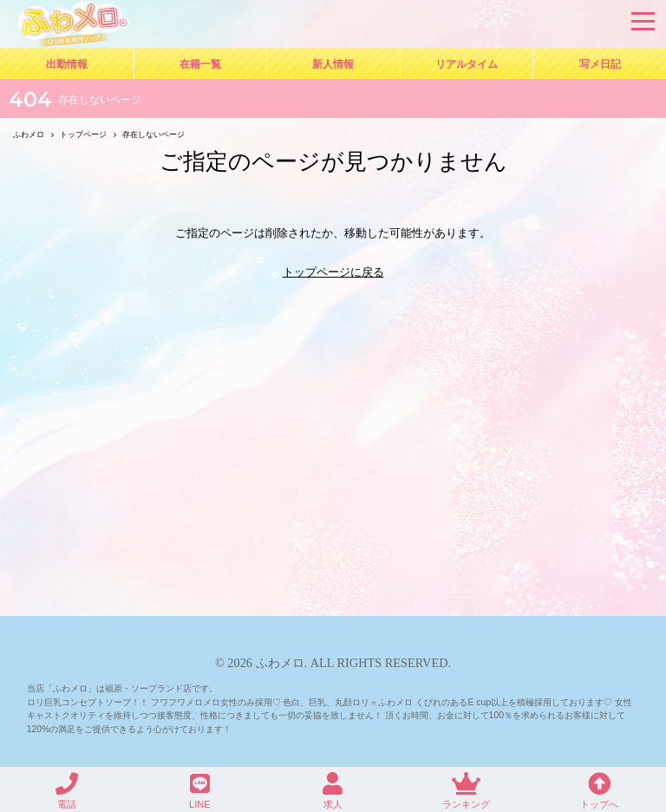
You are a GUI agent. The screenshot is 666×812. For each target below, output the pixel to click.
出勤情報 (67, 64)
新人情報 (333, 64)
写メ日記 (600, 64)
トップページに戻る (333, 272)
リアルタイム (467, 64)
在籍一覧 (200, 64)
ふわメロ (280, 663)
